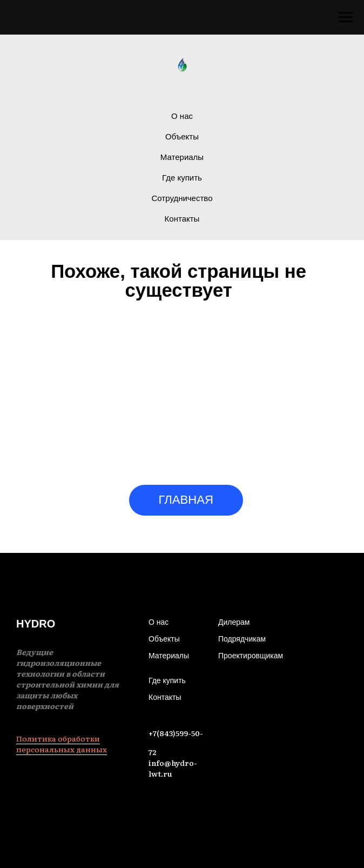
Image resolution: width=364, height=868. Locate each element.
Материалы (182, 157)
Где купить (182, 178)
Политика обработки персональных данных (62, 744)
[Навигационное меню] (346, 17)
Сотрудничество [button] (182, 198)
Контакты (182, 219)
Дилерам (234, 622)
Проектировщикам (251, 656)
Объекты (182, 136)
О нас (182, 116)
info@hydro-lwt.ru (173, 768)
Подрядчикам (242, 639)
